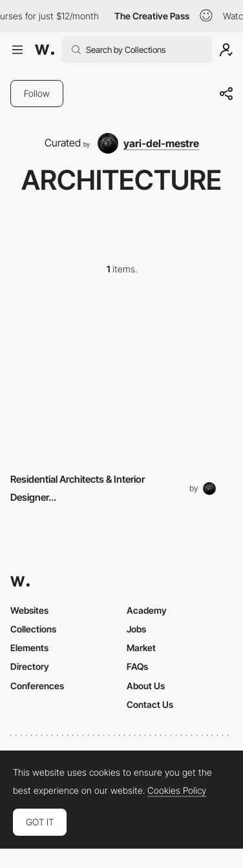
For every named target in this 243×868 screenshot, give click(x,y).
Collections (33, 629)
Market (141, 648)
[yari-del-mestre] (148, 143)
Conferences (37, 686)
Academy (147, 610)
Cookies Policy (177, 791)
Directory (30, 666)
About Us (146, 686)
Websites (29, 610)
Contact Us (150, 704)
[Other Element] (121, 377)
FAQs (137, 666)
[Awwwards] (45, 50)
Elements (29, 648)
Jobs (136, 629)
